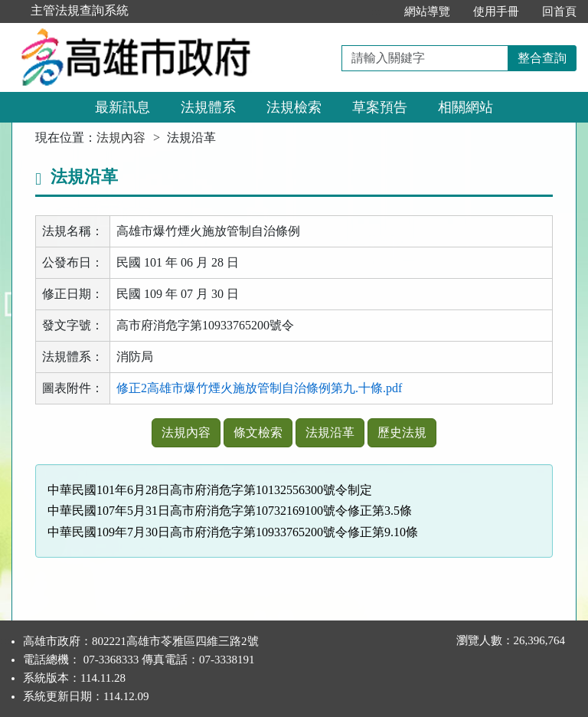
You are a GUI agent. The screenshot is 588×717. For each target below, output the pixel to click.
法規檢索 (294, 107)
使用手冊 (496, 11)
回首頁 (559, 11)
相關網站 (465, 107)
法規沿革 (330, 432)
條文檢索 (258, 432)
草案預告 (380, 107)
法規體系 (208, 107)
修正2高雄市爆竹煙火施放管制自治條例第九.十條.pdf (259, 388)
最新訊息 (122, 107)
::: (376, 11)
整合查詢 (542, 58)
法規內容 (121, 138)
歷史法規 (402, 432)
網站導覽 (427, 11)
